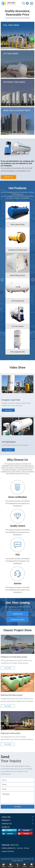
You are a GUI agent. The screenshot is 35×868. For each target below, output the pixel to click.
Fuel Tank (20, 848)
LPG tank (26, 848)
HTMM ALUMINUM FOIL (9, 848)
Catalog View (17, 614)
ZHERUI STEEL (14, 845)
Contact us (8, 177)
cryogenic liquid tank (8, 851)
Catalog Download (17, 620)
